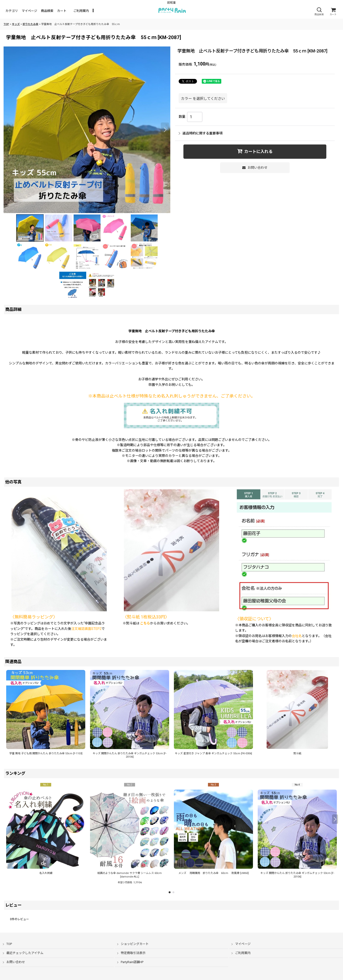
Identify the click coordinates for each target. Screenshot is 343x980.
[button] (319, 12)
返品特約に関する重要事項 (201, 133)
